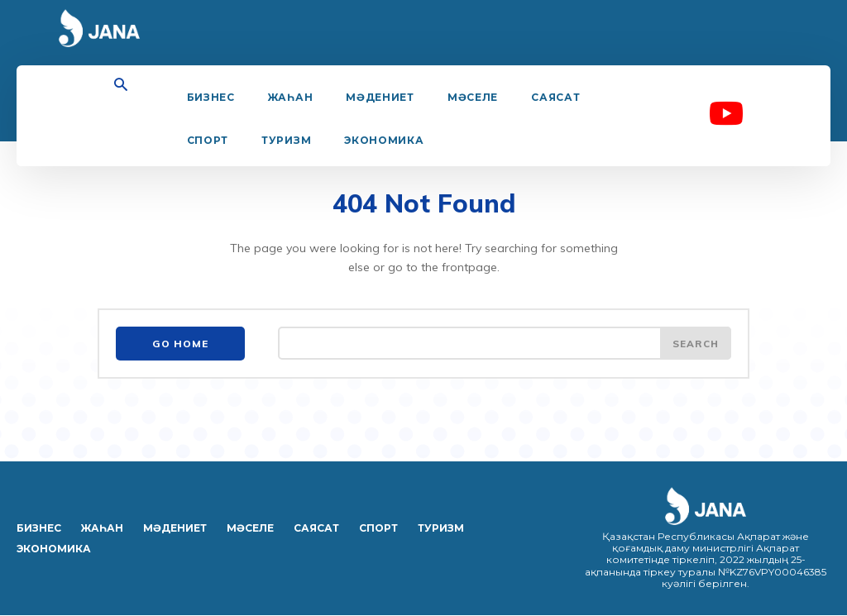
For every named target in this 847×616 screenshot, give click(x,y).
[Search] (695, 345)
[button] (121, 86)
